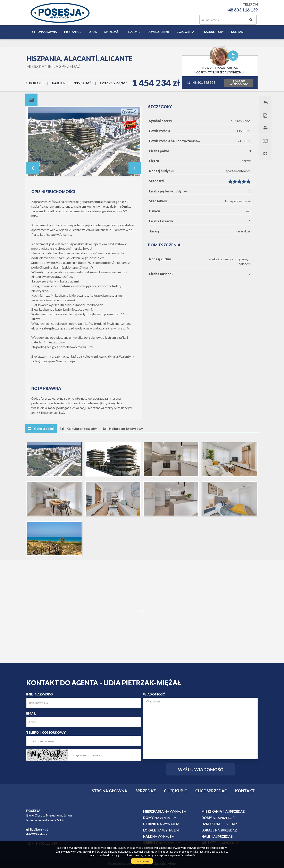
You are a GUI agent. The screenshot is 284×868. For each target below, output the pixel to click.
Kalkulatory (214, 32)
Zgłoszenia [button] (187, 32)
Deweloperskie (158, 32)
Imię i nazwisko (40, 694)
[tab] (31, 100)
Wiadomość (154, 694)
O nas (93, 32)
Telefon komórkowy (46, 732)
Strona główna (44, 32)
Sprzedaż (146, 791)
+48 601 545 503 (201, 82)
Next (135, 168)
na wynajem (165, 811)
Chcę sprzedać (211, 791)
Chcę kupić (176, 791)
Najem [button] (134, 32)
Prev (33, 168)
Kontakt (238, 32)
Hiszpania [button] (73, 32)
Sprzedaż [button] (113, 32)
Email (31, 713)
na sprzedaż (223, 811)
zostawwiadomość (239, 83)
